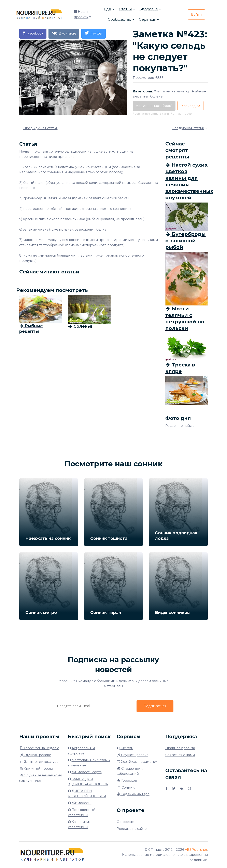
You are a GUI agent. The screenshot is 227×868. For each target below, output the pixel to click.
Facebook (33, 33)
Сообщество (120, 20)
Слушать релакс (35, 755)
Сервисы (147, 20)
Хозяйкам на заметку (137, 762)
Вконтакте (64, 33)
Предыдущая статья (40, 128)
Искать (125, 748)
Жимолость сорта (87, 772)
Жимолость (82, 803)
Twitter (94, 33)
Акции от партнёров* (154, 106)
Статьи (125, 9)
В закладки (190, 106)
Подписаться (155, 706)
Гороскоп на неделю (39, 748)
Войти (196, 15)
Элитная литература (39, 762)
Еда (108, 9)
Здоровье (149, 9)
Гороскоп (127, 781)
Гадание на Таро (133, 794)
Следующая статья (188, 128)
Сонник (126, 787)
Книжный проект (36, 769)
